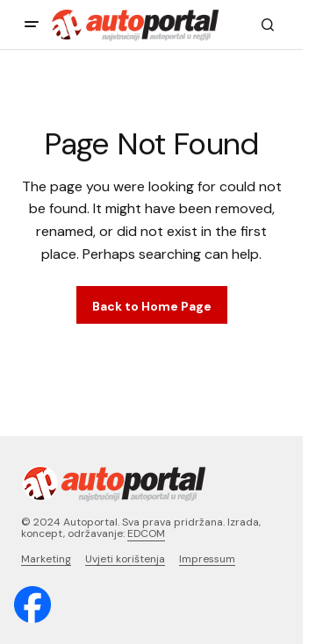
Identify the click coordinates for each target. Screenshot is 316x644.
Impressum (207, 559)
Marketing (46, 559)
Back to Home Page (152, 306)
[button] (32, 25)
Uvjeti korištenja (125, 559)
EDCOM (146, 533)
